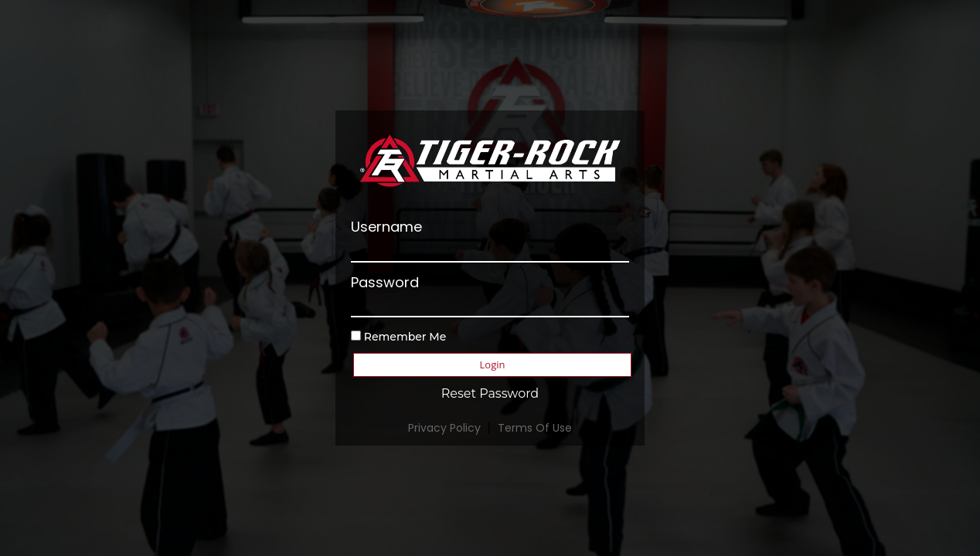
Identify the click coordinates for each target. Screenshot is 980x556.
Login (493, 364)
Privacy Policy (444, 428)
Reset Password (490, 393)
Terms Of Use (535, 428)
